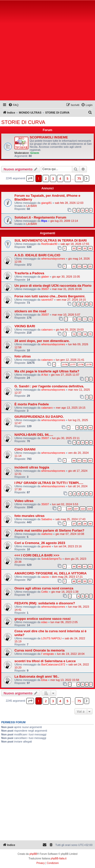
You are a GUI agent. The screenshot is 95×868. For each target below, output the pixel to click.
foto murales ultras (30, 516)
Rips (44, 221)
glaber (45, 277)
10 (79, 319)
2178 (81, 364)
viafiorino (47, 534)
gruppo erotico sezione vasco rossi (42, 619)
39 (74, 566)
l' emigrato (48, 654)
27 (74, 524)
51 (79, 460)
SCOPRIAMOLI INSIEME (49, 137)
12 (90, 319)
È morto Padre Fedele (32, 404)
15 (90, 334)
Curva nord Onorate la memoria (40, 650)
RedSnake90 (49, 244)
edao (44, 622)
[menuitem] (13, 105)
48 (74, 581)
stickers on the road (30, 311)
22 (74, 266)
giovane (46, 546)
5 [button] (68, 178)
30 (90, 524)
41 (85, 566)
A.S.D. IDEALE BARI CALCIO (37, 255)
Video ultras (24, 501)
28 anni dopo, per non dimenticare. (42, 341)
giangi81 (47, 203)
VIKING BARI (25, 326)
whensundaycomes (53, 259)
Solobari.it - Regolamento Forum (40, 217)
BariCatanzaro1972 (53, 664)
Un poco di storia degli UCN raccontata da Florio (53, 286)
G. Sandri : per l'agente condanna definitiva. (49, 386)
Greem (35, 153)
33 (74, 248)
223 (90, 509)
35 (85, 248)
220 (69, 509)
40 (79, 566)
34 (79, 248)
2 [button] (46, 178)
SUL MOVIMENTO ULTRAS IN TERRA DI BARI (51, 240)
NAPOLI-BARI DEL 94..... (34, 435)
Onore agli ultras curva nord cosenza (44, 588)
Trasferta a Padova (29, 273)
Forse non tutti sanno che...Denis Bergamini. (50, 296)
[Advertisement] (48, 51)
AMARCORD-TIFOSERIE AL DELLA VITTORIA (51, 573)
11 (85, 319)
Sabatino (47, 519)
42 (90, 566)
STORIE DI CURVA (23, 122)
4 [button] (60, 178)
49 (79, 581)
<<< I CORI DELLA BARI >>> (37, 555)
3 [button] (53, 178)
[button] (30, 178)
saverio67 (47, 300)
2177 (73, 364)
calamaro (47, 330)
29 (85, 524)
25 (90, 266)
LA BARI (32, 206)
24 (85, 266)
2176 (65, 364)
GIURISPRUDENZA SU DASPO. (39, 417)
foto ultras (23, 356)
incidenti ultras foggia (32, 467)
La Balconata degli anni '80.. (37, 676)
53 (90, 460)
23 (79, 266)
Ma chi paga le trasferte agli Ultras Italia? (47, 371)
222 (83, 509)
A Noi (45, 375)
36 (90, 248)
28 (79, 524)
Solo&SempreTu (51, 559)
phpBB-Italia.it (59, 858)
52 (85, 460)
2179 (89, 364)
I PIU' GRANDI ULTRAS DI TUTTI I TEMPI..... (49, 483)
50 (74, 460)
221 (76, 509)
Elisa (44, 680)
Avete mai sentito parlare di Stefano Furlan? (49, 530)
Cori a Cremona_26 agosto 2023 (40, 543)
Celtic (45, 592)
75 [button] (79, 178)
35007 (45, 289)
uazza (45, 577)
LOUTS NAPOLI (51, 638)
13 (79, 334)
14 (85, 334)
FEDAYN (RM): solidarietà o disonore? (45, 603)
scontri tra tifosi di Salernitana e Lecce (45, 661)
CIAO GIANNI (25, 449)
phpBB (33, 854)
